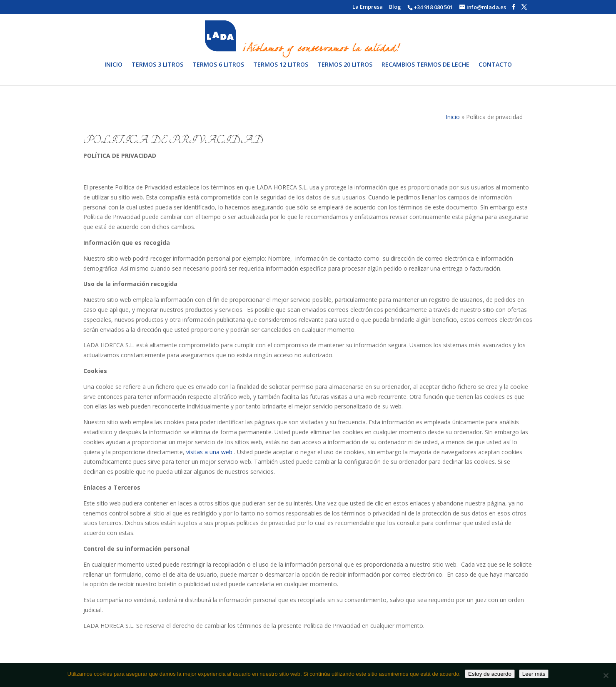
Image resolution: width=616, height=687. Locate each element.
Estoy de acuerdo (490, 674)
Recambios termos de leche (425, 71)
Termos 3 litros (157, 71)
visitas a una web (210, 452)
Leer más (534, 674)
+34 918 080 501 (433, 7)
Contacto (495, 71)
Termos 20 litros (345, 71)
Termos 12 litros (281, 71)
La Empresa (368, 7)
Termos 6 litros (218, 71)
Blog (395, 7)
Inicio (113, 71)
